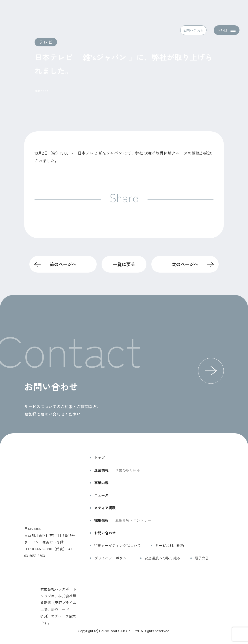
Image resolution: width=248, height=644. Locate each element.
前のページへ (63, 264)
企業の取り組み (128, 470)
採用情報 (101, 520)
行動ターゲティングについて (117, 545)
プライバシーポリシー (112, 558)
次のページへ (185, 264)
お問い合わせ (193, 30)
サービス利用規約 (170, 545)
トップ (100, 458)
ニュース (101, 495)
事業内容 (101, 483)
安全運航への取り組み (162, 558)
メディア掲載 (105, 508)
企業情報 (101, 470)
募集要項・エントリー (133, 520)
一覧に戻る (124, 264)
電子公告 (202, 558)
